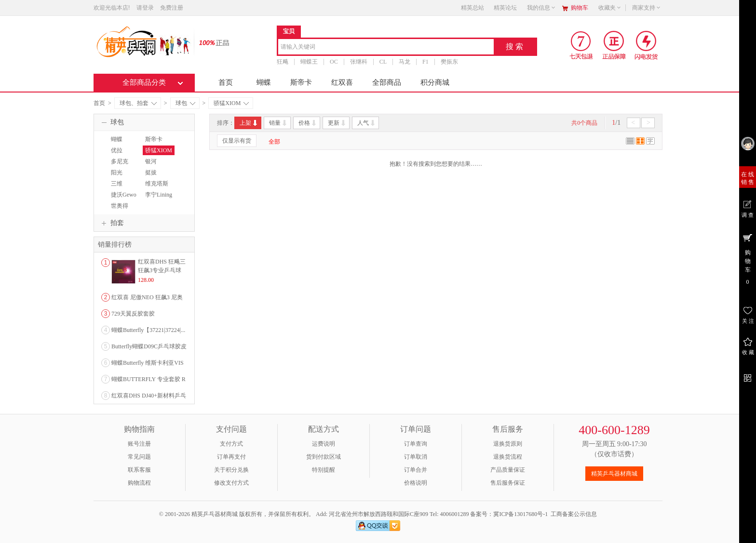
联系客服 (139, 470)
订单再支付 (231, 457)
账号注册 (139, 444)
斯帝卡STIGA (153, 144)
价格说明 (416, 483)
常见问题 (139, 457)
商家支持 (647, 8)
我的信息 (541, 8)
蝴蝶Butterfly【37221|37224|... (148, 330)
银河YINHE (152, 166)
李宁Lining (159, 195)
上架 (249, 123)
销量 (278, 123)
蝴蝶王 (309, 62)
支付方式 (231, 444)
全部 (274, 142)
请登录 (145, 8)
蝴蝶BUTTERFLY (125, 144)
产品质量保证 (508, 470)
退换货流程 (508, 457)
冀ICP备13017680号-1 (520, 514)
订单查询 (416, 444)
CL (383, 62)
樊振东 (449, 62)
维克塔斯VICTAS (155, 188)
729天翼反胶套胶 (133, 314)
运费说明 (324, 444)
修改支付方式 (231, 483)
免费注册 (172, 8)
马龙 (405, 62)
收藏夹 (610, 8)
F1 (425, 62)
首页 (226, 82)
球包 (185, 103)
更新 (337, 123)
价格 (308, 123)
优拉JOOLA (118, 155)
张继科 (359, 62)
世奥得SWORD (119, 210)
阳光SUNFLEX (121, 177)
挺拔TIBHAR (154, 177)
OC (334, 62)
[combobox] (386, 47)
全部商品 (387, 82)
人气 (367, 123)
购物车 (580, 8)
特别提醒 (324, 470)
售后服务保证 (508, 483)
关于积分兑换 (231, 470)
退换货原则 (508, 444)
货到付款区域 (324, 457)
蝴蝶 (264, 82)
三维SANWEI (120, 188)
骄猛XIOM (231, 103)
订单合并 (416, 470)
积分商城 (435, 82)
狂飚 (283, 62)
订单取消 (416, 457)
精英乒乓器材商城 (614, 474)
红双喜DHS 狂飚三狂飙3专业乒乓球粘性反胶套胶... (162, 270)
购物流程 (139, 483)
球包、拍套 (138, 103)
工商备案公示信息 (574, 514)
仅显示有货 (237, 141)
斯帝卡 (301, 82)
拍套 (111, 223)
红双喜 (342, 82)
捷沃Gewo (124, 195)
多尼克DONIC (118, 166)
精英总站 (472, 8)
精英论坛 (505, 8)
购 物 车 (748, 259)
